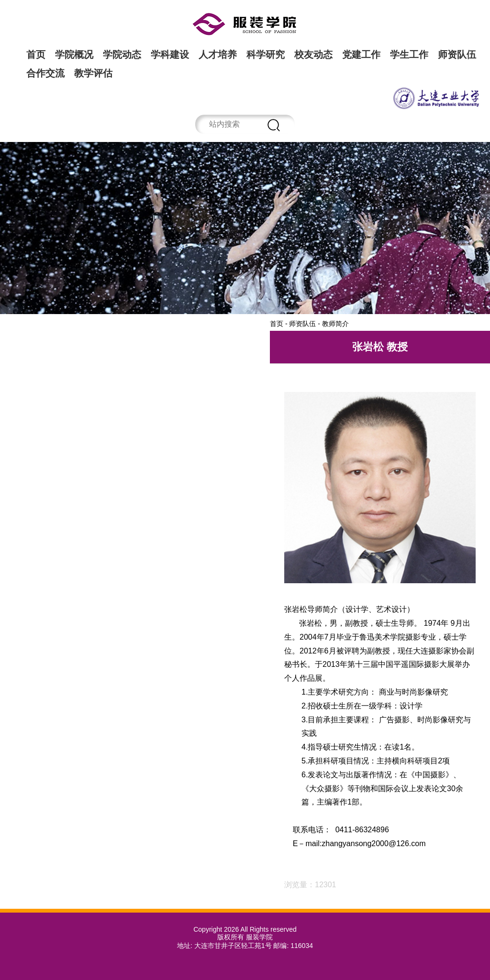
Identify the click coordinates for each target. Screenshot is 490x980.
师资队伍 (457, 54)
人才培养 (218, 54)
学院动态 (122, 54)
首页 (36, 54)
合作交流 (45, 73)
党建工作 (361, 54)
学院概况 (74, 54)
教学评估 (93, 73)
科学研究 (266, 54)
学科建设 (170, 54)
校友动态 (313, 54)
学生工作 (409, 54)
